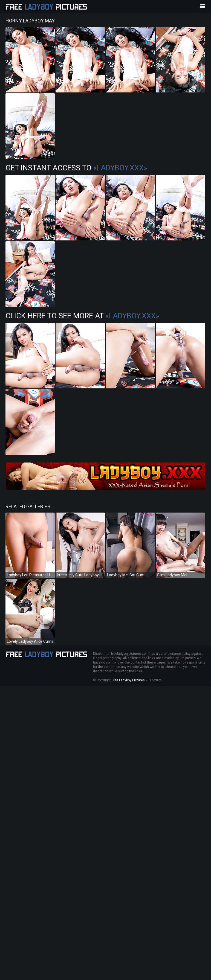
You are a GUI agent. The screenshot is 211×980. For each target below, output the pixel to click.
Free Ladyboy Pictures (128, 680)
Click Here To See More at (82, 316)
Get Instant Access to (76, 168)
